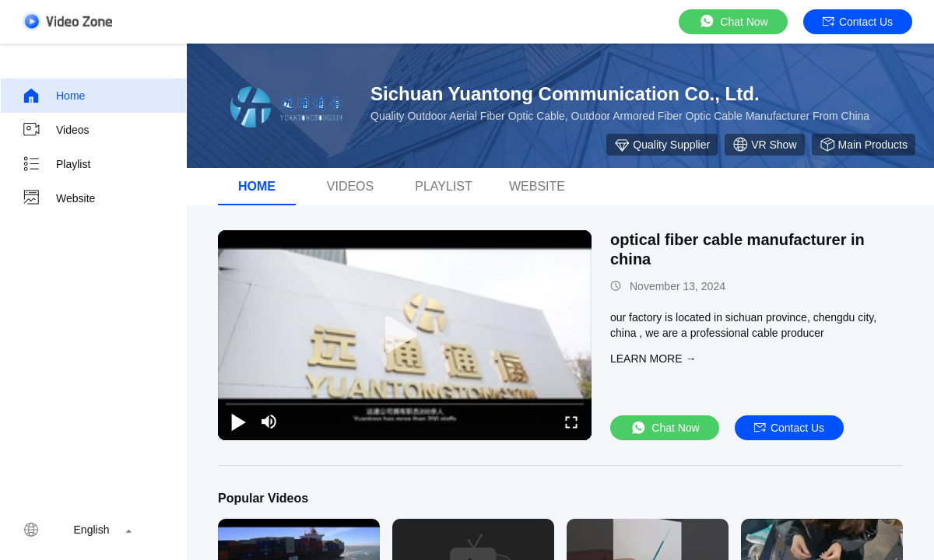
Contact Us (858, 22)
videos (350, 186)
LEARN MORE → (653, 359)
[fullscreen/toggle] (571, 422)
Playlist (56, 164)
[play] (405, 335)
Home (53, 96)
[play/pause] (238, 422)
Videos (56, 130)
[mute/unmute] (269, 422)
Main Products (864, 145)
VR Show (764, 145)
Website (58, 198)
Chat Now (733, 21)
